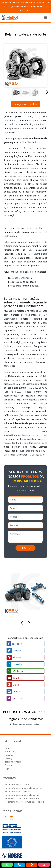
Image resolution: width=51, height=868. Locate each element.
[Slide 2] (26, 93)
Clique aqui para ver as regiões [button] (24, 724)
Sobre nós (10, 751)
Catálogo (9, 758)
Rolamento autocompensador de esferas (24, 788)
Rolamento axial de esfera (17, 785)
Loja (7, 769)
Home (8, 748)
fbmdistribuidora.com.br (28, 443)
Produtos (9, 755)
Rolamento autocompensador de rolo (22, 795)
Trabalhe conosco (13, 762)
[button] (4, 93)
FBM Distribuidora (31, 142)
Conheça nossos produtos (26, 104)
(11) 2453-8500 (36, 388)
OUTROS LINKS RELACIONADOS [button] (28, 712)
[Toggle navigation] (46, 17)
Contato (9, 765)
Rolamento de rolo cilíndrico (18, 791)
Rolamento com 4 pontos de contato (22, 798)
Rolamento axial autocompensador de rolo (25, 802)
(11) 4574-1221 (13, 392)
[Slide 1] (16, 93)
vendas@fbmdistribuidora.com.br (22, 6)
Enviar (26, 548)
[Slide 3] (35, 93)
